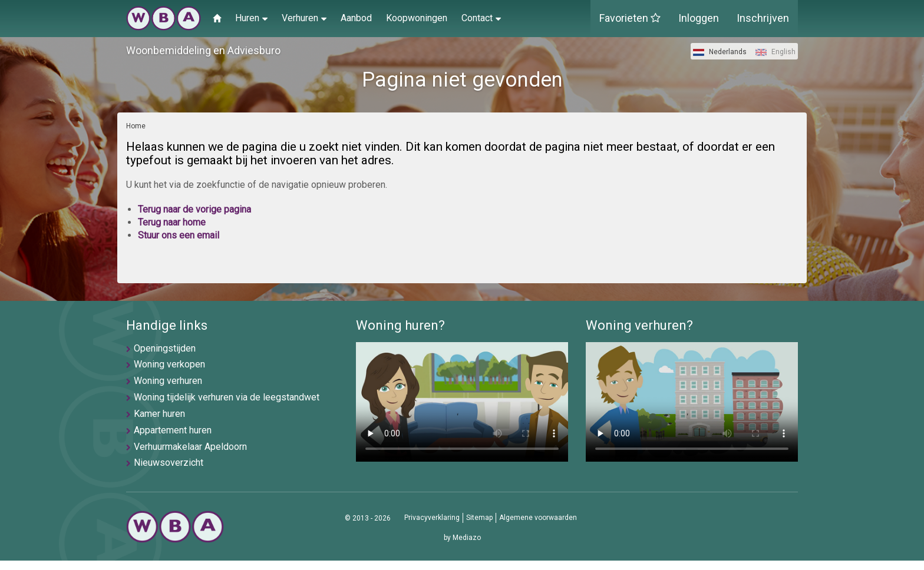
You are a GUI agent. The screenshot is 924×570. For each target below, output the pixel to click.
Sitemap (479, 518)
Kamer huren (159, 414)
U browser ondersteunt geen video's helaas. (462, 402)
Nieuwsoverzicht (169, 463)
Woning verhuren (168, 381)
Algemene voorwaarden (538, 518)
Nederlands (720, 52)
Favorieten (630, 18)
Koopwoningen (417, 18)
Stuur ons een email (179, 235)
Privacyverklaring (432, 518)
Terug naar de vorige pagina (194, 209)
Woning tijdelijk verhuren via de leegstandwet (227, 397)
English (775, 52)
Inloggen (699, 18)
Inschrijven (763, 18)
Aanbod (356, 18)
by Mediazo (462, 538)
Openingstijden (165, 348)
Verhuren (304, 18)
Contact (481, 18)
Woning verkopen (169, 364)
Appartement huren (173, 430)
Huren (251, 18)
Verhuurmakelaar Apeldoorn (190, 447)
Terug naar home (172, 222)
